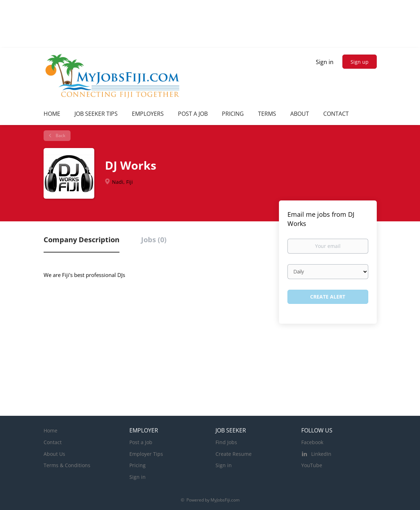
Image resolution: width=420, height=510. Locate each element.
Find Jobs (226, 442)
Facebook (312, 442)
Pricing (138, 465)
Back (60, 135)
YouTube (312, 465)
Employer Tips (146, 454)
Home (51, 430)
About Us (54, 454)
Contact (53, 442)
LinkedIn (321, 454)
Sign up (360, 62)
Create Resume (234, 454)
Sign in (325, 62)
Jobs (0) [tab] (154, 240)
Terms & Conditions (67, 465)
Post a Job (141, 442)
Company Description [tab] (82, 240)
